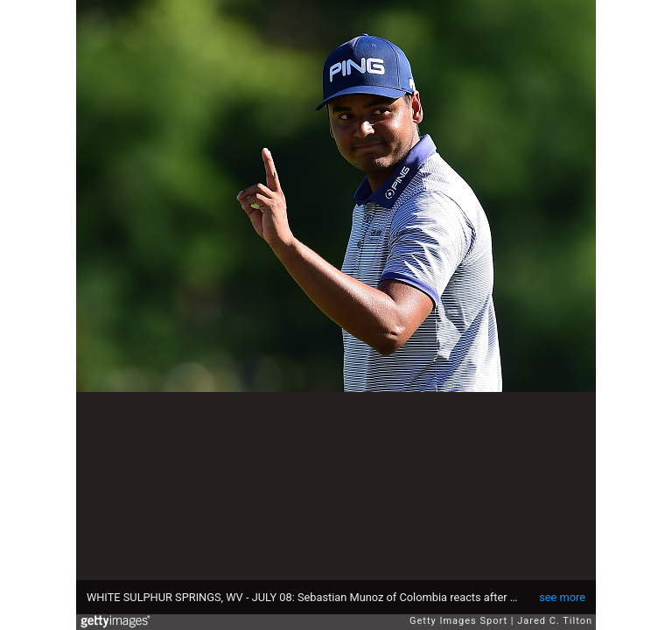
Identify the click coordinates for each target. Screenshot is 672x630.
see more (562, 597)
